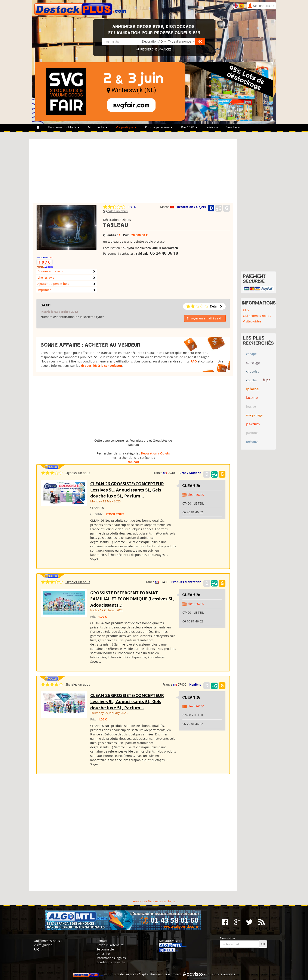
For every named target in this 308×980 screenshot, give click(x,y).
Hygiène (195, 684)
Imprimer (44, 290)
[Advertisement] (133, 173)
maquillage (254, 415)
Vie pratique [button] (126, 127)
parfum (253, 424)
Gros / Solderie (190, 473)
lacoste (252, 398)
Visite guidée (252, 321)
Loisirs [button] (212, 127)
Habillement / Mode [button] (64, 127)
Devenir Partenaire (110, 945)
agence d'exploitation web (145, 974)
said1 (46, 305)
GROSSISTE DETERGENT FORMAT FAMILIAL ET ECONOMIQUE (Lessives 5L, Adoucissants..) (132, 599)
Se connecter (106, 949)
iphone (252, 389)
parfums (252, 433)
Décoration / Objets (191, 207)
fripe (267, 380)
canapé (251, 354)
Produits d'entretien (186, 582)
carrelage (253, 362)
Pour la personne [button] (159, 127)
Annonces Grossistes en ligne (154, 901)
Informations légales (111, 958)
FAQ (194, 361)
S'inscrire (103, 954)
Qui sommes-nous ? (257, 316)
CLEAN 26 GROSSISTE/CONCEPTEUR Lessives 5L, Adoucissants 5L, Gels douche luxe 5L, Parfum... (127, 490)
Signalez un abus (115, 211)
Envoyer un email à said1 (205, 318)
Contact (102, 941)
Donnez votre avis (50, 271)
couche (251, 380)
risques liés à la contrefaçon (101, 366)
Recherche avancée (154, 49)
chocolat (252, 371)
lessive (251, 406)
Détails (132, 207)
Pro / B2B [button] (189, 127)
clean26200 (196, 495)
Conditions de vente (111, 962)
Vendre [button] (233, 127)
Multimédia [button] (98, 127)
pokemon (253, 442)
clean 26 (192, 486)
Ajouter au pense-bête (53, 284)
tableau (133, 462)
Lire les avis (46, 277)
